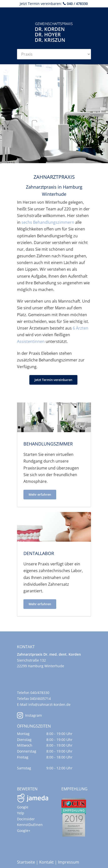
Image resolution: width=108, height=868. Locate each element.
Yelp (21, 813)
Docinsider (26, 819)
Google (23, 807)
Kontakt (46, 862)
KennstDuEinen (30, 825)
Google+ (24, 831)
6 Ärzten (81, 328)
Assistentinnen (31, 341)
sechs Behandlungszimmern (48, 222)
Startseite (26, 862)
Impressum (69, 862)
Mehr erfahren (40, 494)
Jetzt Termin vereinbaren (53, 380)
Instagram (29, 715)
